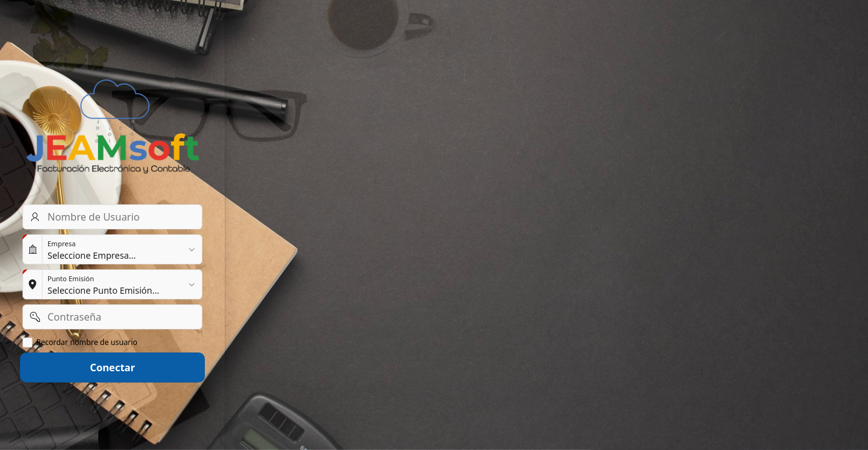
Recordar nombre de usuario (87, 342)
